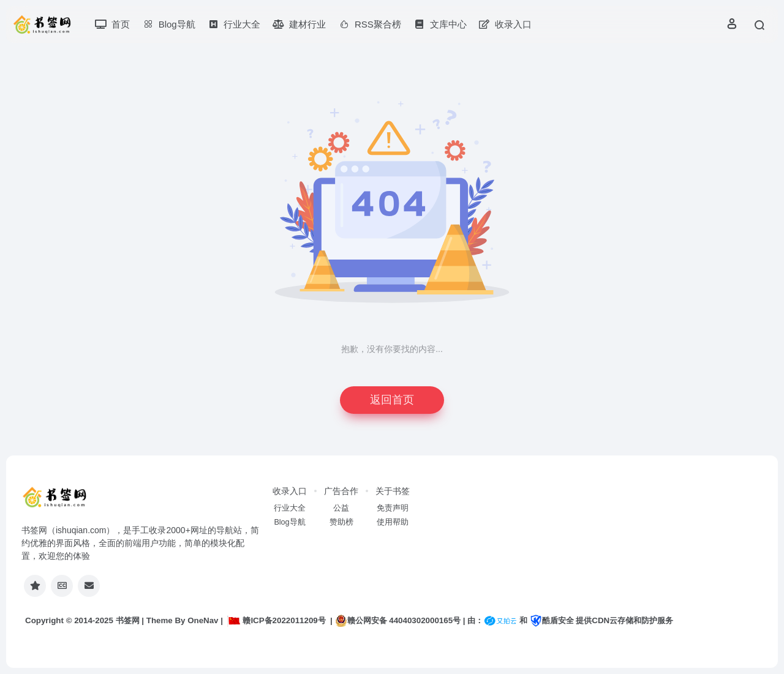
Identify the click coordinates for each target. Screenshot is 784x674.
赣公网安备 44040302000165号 (398, 621)
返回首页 (392, 400)
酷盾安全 (552, 620)
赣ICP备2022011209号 (276, 620)
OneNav (203, 620)
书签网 (128, 620)
